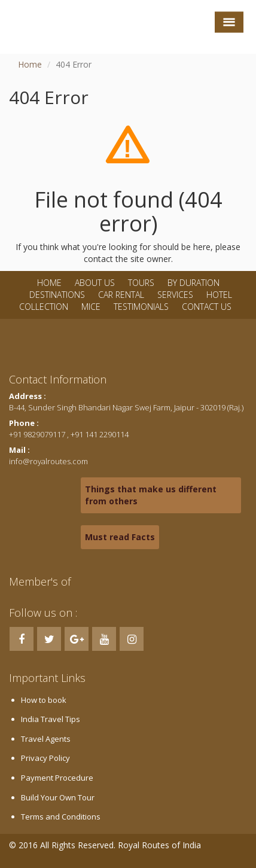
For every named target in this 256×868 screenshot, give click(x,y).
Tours (141, 283)
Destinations (57, 295)
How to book (44, 700)
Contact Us (207, 307)
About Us (95, 283)
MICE (91, 307)
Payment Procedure (57, 778)
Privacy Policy (45, 758)
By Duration (193, 283)
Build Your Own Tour (58, 797)
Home (30, 64)
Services (175, 295)
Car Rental (121, 295)
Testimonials (141, 307)
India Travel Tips (51, 719)
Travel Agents (46, 739)
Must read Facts (120, 537)
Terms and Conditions (61, 817)
